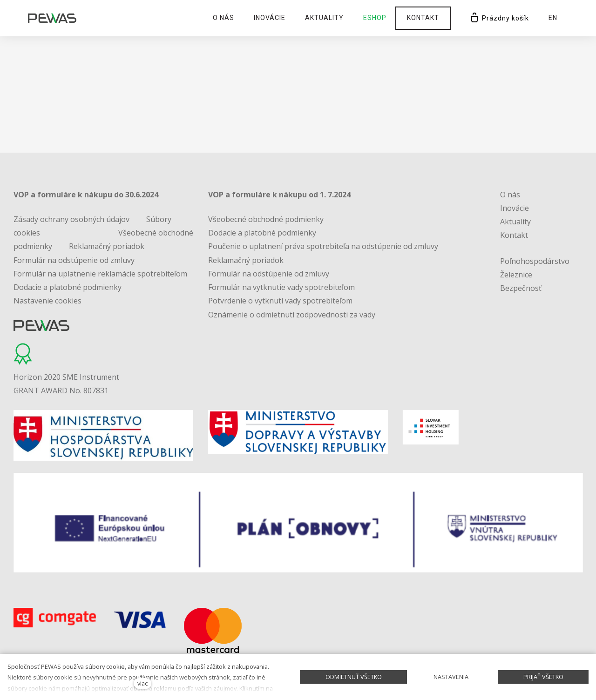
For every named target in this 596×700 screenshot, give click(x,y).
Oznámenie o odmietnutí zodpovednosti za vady (292, 315)
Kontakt (514, 235)
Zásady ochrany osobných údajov (71, 219)
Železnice (516, 275)
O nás (510, 195)
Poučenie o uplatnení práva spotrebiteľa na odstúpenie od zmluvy (323, 246)
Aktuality (515, 222)
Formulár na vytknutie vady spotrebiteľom (281, 287)
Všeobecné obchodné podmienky (266, 219)
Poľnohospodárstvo (535, 261)
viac (142, 683)
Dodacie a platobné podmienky (68, 287)
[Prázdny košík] (499, 18)
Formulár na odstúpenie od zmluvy (74, 260)
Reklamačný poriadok (107, 246)
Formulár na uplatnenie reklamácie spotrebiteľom (100, 274)
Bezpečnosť (521, 288)
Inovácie (515, 208)
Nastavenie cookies (47, 301)
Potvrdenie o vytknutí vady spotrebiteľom (280, 301)
